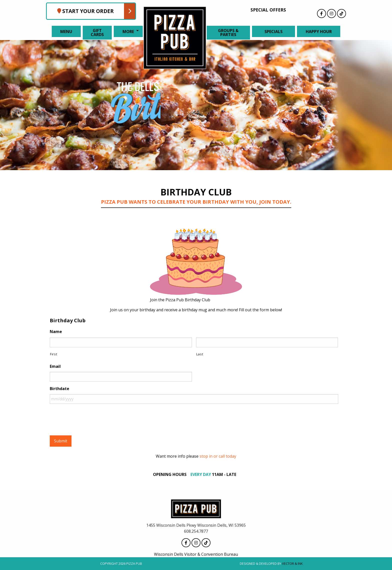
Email (55, 366)
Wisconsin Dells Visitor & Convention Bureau (196, 554)
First (53, 354)
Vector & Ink (292, 563)
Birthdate (59, 389)
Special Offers (268, 10)
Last (200, 354)
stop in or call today (218, 456)
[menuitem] (65, 31)
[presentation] (88, 418)
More (128, 32)
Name (56, 332)
